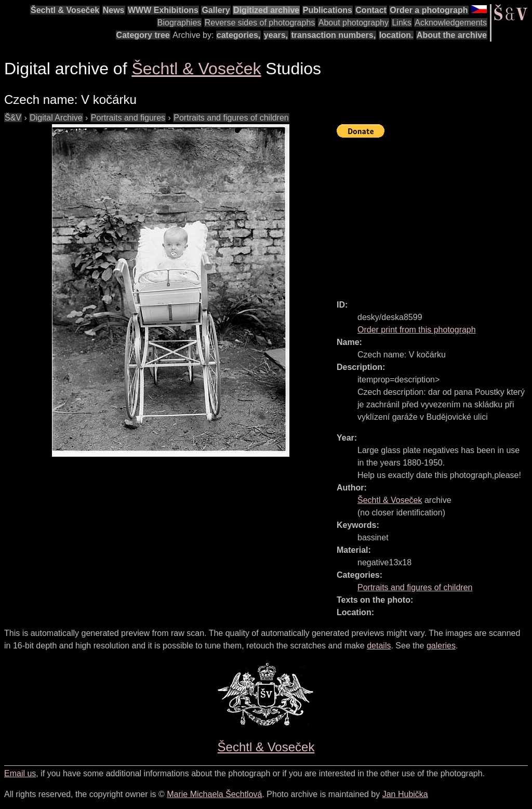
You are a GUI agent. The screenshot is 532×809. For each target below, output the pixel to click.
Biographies (179, 23)
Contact (371, 10)
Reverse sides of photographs (260, 23)
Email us (20, 773)
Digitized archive (266, 10)
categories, (238, 35)
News (114, 10)
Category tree (143, 35)
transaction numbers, (333, 35)
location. (396, 35)
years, (276, 35)
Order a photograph (429, 10)
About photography (354, 23)
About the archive (452, 35)
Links (401, 23)
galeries (441, 646)
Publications (328, 10)
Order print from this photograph (417, 330)
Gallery (216, 10)
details (379, 646)
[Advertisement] (434, 214)
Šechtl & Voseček (65, 10)
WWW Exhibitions (163, 10)
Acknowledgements (451, 23)
